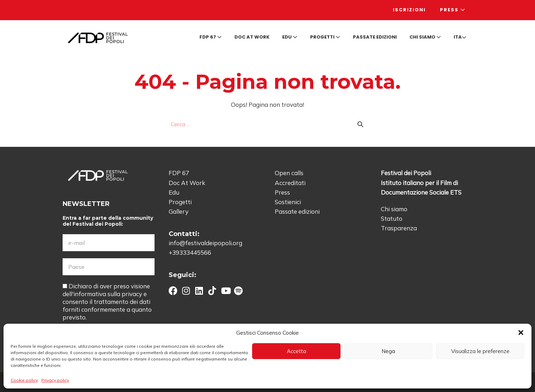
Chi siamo (425, 37)
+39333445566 (190, 252)
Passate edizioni (375, 37)
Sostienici (288, 202)
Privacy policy (55, 380)
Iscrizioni (409, 10)
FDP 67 (211, 37)
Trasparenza (399, 228)
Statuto (392, 218)
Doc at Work (252, 37)
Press (453, 10)
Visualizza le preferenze (480, 351)
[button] (521, 333)
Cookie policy (24, 380)
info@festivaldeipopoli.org (205, 243)
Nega (388, 351)
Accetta (296, 351)
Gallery (179, 211)
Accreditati (290, 183)
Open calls (289, 173)
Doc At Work (187, 183)
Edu (290, 37)
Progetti (325, 37)
